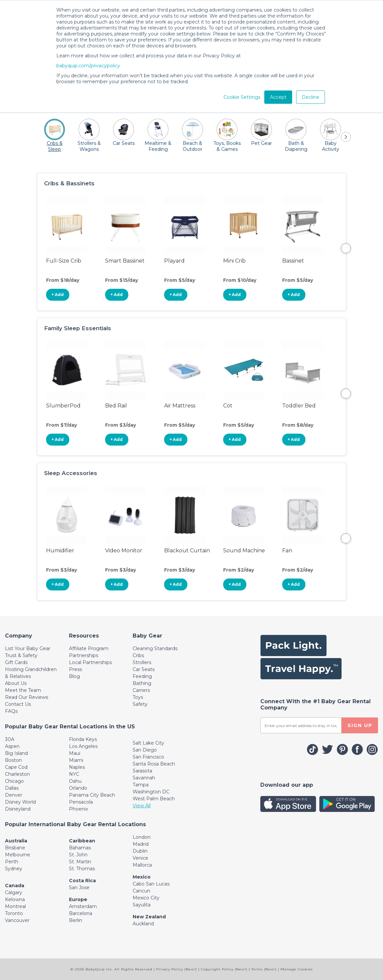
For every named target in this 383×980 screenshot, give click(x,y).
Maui (75, 753)
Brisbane (15, 848)
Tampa (141, 785)
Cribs (138, 655)
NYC (74, 774)
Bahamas (80, 848)
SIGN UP (360, 725)
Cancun (141, 891)
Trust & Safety (21, 655)
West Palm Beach (154, 799)
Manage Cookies (297, 969)
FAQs (11, 711)
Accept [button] (278, 97)
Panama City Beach (92, 795)
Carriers (141, 690)
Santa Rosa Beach (154, 764)
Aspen (12, 746)
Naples (77, 767)
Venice (140, 858)
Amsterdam (83, 906)
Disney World (20, 802)
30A (10, 739)
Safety (140, 704)
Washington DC (151, 792)
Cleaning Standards (155, 648)
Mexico (142, 877)
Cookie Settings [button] (242, 97)
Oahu (75, 781)
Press (75, 669)
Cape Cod (16, 767)
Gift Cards (16, 662)
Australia (16, 841)
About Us (16, 683)
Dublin (140, 851)
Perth (12, 862)
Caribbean (82, 841)
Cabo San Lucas (151, 884)
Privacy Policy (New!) (177, 969)
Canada (15, 886)
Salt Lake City (148, 743)
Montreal (15, 906)
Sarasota (142, 771)
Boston (13, 760)
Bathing (142, 683)
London (142, 837)
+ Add (58, 295)
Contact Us (18, 704)
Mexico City (146, 898)
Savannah (144, 778)
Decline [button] (311, 97)
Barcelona (81, 913)
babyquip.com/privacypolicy (88, 66)
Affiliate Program (89, 648)
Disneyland (18, 809)
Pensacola (81, 802)
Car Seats (144, 669)
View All (142, 806)
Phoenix (78, 809)
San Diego (145, 750)
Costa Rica (82, 881)
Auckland (143, 924)
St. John (78, 855)
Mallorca (142, 865)
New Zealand (149, 917)
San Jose (79, 888)
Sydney (14, 869)
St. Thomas (82, 869)
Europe (78, 899)
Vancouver (17, 920)
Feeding (142, 676)
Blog (74, 676)
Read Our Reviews (27, 697)
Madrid (141, 844)
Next (346, 248)
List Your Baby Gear (28, 648)
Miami (76, 760)
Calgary (14, 892)
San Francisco (148, 757)
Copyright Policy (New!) (224, 969)
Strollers (142, 662)
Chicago (14, 781)
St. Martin (80, 862)
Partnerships (84, 655)
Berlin (76, 920)
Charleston (17, 774)
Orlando (78, 788)
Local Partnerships (90, 662)
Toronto (14, 913)
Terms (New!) (264, 969)
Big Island (16, 753)
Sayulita (142, 905)
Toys (138, 697)
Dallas (12, 788)
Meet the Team (23, 690)
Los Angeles (83, 746)
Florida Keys (83, 739)
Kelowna (15, 899)
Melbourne (18, 855)
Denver (14, 795)
